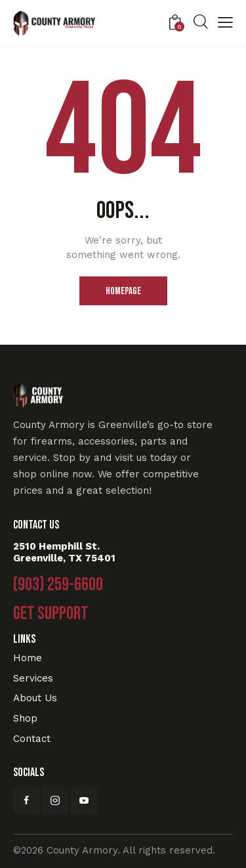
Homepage (123, 291)
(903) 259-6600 (58, 585)
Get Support (51, 614)
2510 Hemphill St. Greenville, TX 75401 (64, 552)
